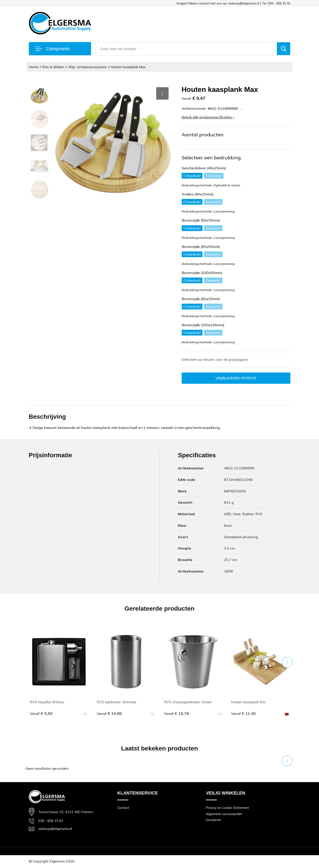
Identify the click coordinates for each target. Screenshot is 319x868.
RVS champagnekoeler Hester (188, 702)
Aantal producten (203, 135)
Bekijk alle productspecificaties (208, 117)
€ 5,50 (41, 714)
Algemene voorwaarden (224, 814)
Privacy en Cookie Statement (228, 808)
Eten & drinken (53, 67)
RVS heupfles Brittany (47, 702)
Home (34, 67)
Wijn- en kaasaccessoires (88, 67)
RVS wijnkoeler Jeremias (117, 702)
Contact (123, 808)
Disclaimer (214, 820)
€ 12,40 (244, 714)
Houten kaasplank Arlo (249, 702)
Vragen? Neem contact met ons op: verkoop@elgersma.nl (218, 3)
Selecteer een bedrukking (211, 158)
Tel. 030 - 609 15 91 (276, 3)
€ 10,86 (109, 714)
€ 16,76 (176, 714)
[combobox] (186, 49)
